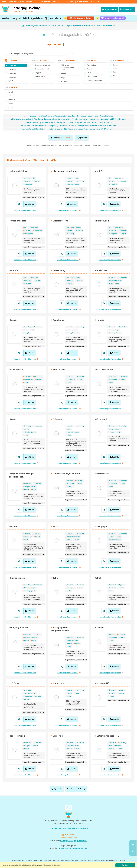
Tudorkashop (82, 2)
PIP (46, 19)
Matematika (113, 376)
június (111, 283)
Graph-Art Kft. (44, 2)
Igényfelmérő (55, 18)
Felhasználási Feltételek (65, 828)
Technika (70, 481)
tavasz (38, 379)
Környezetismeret (115, 429)
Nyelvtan (27, 181)
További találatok (76, 789)
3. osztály (37, 181)
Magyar (124, 234)
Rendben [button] (125, 865)
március (123, 637)
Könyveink (13, 2)
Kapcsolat (95, 2)
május (26, 382)
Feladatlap (28, 184)
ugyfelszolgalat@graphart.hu (74, 848)
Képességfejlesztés (116, 280)
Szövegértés (113, 184)
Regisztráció (127, 9)
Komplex (27, 333)
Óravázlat (28, 280)
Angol (69, 696)
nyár (118, 283)
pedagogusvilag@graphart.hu (74, 841)
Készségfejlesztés (73, 184)
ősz (34, 178)
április (69, 487)
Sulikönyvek (69, 2)
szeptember (119, 178)
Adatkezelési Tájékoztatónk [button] (52, 865)
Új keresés (82, 138)
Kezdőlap (5, 18)
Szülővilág (57, 2)
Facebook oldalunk (28, 2)
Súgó (4, 2)
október (27, 178)
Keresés (61, 138)
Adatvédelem (82, 828)
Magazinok (16, 19)
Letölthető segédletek (33, 19)
